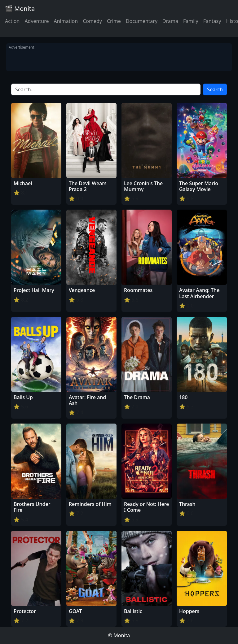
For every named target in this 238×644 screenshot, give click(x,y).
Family (191, 21)
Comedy (92, 21)
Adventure (37, 21)
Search (215, 89)
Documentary (142, 21)
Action (12, 21)
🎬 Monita (20, 9)
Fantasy (212, 21)
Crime (114, 21)
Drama (170, 21)
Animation (66, 21)
